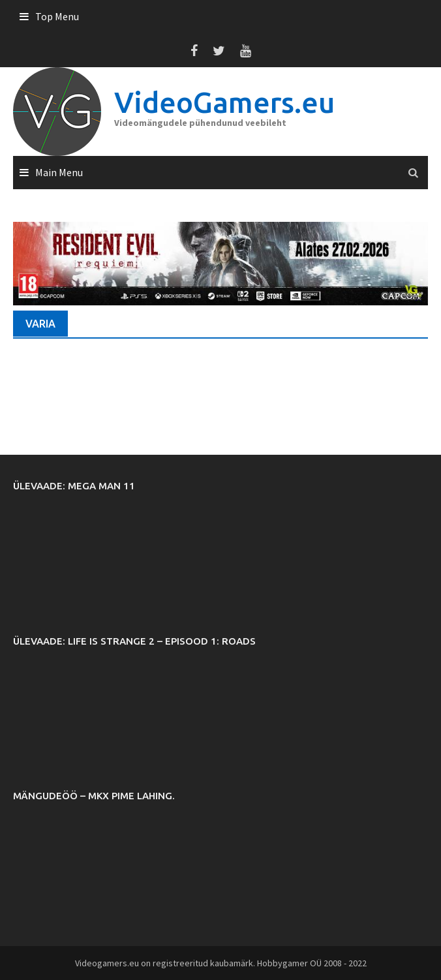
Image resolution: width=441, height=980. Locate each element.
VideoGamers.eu (224, 102)
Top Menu (57, 16)
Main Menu (59, 172)
